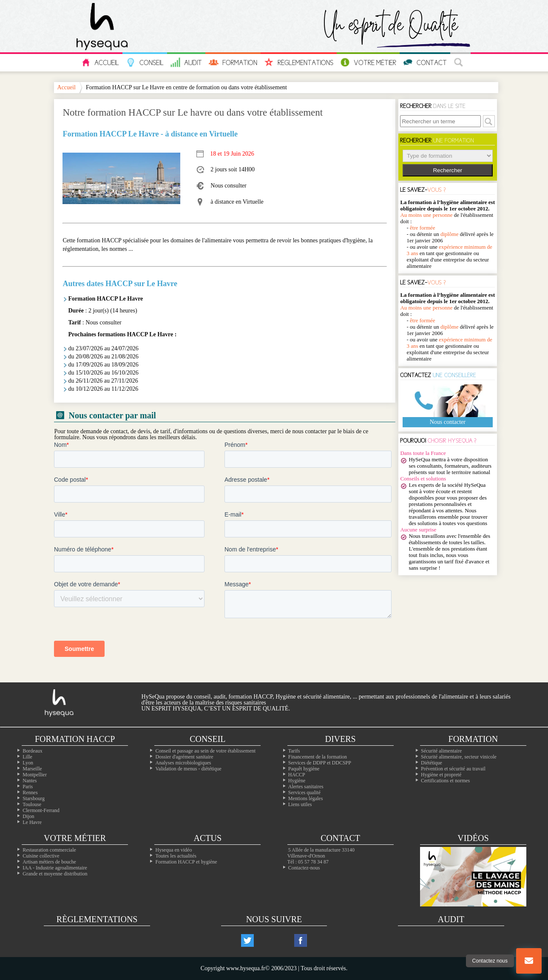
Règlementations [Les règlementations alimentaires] (97, 919)
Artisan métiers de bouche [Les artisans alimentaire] (49, 862)
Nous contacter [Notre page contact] (448, 422)
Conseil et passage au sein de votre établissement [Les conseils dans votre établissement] (205, 751)
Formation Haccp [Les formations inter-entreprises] (75, 739)
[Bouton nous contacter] (529, 961)
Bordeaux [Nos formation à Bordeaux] (33, 751)
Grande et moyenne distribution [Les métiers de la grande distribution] (55, 874)
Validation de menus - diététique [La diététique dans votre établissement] (188, 769)
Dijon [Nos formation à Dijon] (28, 816)
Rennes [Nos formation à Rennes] (30, 793)
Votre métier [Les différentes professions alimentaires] (75, 838)
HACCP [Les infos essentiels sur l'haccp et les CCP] (297, 775)
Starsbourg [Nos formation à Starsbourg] (34, 798)
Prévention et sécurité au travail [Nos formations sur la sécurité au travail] (453, 769)
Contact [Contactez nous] (425, 62)
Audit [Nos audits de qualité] (451, 919)
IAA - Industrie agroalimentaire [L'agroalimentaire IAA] (55, 868)
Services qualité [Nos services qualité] (304, 793)
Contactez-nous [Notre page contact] (304, 868)
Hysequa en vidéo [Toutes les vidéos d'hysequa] (173, 850)
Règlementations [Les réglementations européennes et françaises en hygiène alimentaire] (299, 62)
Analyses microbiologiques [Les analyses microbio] (183, 763)
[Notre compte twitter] (247, 940)
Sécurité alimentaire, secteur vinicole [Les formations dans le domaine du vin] (459, 757)
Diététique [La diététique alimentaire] (432, 763)
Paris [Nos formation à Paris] (28, 787)
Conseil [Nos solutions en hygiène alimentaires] (207, 739)
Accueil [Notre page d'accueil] (66, 88)
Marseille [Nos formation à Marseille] (32, 769)
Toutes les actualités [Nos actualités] (176, 856)
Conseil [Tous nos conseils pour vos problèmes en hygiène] (145, 62)
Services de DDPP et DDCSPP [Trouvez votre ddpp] (320, 763)
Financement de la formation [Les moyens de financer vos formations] (318, 757)
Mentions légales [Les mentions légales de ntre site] (306, 798)
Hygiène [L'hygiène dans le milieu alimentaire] (297, 781)
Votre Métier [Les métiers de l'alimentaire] (368, 62)
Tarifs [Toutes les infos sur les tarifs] (294, 751)
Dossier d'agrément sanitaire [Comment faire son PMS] (184, 757)
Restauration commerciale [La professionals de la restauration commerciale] (49, 850)
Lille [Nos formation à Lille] (27, 757)
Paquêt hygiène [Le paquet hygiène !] (304, 769)
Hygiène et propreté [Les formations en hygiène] (441, 775)
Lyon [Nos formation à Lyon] (28, 763)
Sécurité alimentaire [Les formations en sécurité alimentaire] (441, 751)
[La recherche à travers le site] (460, 63)
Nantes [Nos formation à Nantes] (30, 781)
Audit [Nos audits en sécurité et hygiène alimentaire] (186, 62)
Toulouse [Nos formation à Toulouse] (32, 804)
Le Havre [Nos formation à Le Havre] (32, 822)
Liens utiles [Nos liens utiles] (300, 804)
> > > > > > (448, 156)
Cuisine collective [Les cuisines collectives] (41, 856)
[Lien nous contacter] (529, 961)
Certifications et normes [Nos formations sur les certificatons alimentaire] (445, 781)
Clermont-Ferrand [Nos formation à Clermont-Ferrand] (41, 810)
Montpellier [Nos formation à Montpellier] (35, 775)
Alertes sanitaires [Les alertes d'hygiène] (306, 787)
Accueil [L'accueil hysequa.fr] (100, 62)
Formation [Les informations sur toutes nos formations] (233, 62)
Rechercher (447, 170)
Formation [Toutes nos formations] (473, 739)
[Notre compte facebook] (301, 940)
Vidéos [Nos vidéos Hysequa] (473, 838)
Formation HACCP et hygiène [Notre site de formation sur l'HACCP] (186, 862)
